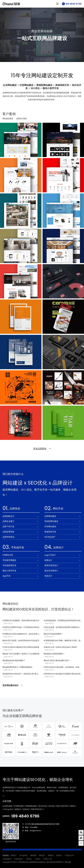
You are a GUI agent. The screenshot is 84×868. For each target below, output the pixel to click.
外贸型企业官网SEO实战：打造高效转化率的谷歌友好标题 (21, 627)
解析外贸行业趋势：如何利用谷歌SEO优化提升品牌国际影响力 (21, 641)
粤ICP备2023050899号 (55, 862)
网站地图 (68, 862)
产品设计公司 (69, 855)
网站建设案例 (8, 119)
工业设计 (38, 859)
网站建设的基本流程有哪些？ (14, 661)
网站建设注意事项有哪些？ (54, 654)
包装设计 (59, 855)
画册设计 (51, 855)
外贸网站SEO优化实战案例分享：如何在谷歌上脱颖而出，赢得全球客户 (21, 634)
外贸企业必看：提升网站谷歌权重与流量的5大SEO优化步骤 (62, 627)
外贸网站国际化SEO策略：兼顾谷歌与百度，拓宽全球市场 (62, 641)
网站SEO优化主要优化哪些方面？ (57, 661)
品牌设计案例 (22, 119)
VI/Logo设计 (24, 855)
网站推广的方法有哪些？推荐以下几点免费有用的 (21, 654)
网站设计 (42, 855)
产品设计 (29, 859)
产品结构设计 (18, 859)
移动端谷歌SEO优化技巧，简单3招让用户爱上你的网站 (21, 674)
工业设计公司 (47, 859)
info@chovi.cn (35, 831)
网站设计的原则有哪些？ (53, 634)
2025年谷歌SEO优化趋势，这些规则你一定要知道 (62, 667)
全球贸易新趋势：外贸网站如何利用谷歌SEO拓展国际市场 (62, 621)
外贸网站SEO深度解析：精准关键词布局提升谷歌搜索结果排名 (21, 621)
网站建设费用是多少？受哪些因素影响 (17, 667)
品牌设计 (14, 855)
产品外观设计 (7, 859)
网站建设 (33, 855)
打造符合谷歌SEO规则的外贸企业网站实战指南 (21, 647)
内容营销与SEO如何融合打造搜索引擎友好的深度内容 (62, 674)
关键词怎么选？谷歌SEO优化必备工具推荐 (60, 647)
